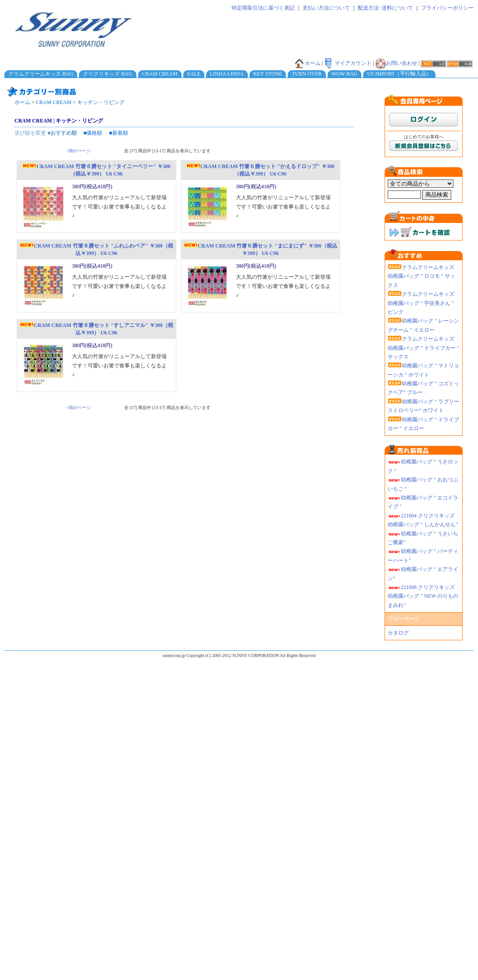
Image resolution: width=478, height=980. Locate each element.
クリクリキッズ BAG (107, 74)
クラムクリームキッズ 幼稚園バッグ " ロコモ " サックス (421, 276)
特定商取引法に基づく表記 (263, 8)
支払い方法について (326, 8)
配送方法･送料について (385, 8)
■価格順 (93, 133)
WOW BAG (344, 74)
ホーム (307, 63)
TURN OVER (307, 74)
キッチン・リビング (101, 102)
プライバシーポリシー (447, 8)
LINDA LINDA (227, 74)
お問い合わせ (396, 63)
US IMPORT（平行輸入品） (399, 74)
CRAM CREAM (160, 74)
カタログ (398, 633)
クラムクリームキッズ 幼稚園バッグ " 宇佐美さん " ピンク (421, 303)
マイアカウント (348, 63)
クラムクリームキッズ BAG (41, 74)
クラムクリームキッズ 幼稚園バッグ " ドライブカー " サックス (423, 348)
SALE (194, 74)
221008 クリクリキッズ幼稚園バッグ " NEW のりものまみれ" (423, 596)
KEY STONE (268, 74)
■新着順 (119, 133)
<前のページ (79, 151)
